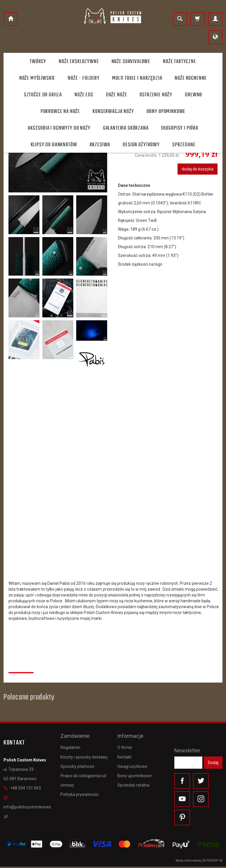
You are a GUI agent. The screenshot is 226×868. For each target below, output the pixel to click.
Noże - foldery (84, 78)
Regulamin (70, 745)
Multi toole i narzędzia (137, 78)
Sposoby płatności (77, 764)
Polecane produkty (29, 697)
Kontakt (125, 754)
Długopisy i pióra (180, 128)
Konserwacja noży (113, 112)
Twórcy (38, 62)
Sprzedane (184, 145)
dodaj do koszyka (198, 169)
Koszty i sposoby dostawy (84, 754)
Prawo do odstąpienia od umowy (83, 778)
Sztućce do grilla (43, 95)
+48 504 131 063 (22, 788)
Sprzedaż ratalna (133, 783)
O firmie (125, 745)
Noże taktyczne (180, 62)
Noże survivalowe (131, 62)
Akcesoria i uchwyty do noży (59, 128)
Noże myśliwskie (37, 78)
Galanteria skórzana (126, 128)
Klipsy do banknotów (54, 145)
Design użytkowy (141, 145)
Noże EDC (84, 95)
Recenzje (21, 666)
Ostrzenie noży (156, 95)
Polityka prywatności (79, 792)
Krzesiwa (100, 145)
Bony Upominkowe (166, 112)
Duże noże (117, 95)
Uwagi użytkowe (132, 764)
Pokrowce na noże (60, 112)
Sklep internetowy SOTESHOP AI (199, 862)
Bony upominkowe (134, 773)
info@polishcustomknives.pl (27, 807)
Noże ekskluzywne (79, 62)
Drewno (193, 95)
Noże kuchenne (191, 78)
